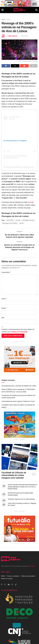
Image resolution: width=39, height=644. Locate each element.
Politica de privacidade (28, 576)
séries (22, 223)
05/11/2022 (24, 36)
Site (3, 318)
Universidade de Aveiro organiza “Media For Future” (18, 401)
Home (3, 19)
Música (9, 19)
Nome (4, 299)
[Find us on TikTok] (16, 585)
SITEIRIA (32, 566)
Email (4, 308)
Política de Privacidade (19, 332)
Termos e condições (13, 576)
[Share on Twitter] (15, 66)
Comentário (6, 272)
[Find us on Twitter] (5, 585)
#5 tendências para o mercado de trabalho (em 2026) (19, 386)
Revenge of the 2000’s (10, 223)
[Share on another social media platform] (33, 66)
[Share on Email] (24, 66)
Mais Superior (13, 36)
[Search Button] (36, 10)
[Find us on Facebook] (2, 585)
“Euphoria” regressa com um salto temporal (21, 499)
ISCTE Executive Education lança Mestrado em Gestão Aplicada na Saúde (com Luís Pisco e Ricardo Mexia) (23, 487)
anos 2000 (10, 220)
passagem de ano (28, 220)
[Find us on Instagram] (12, 585)
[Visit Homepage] (19, 10)
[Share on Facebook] (6, 66)
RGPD (3, 576)
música (18, 220)
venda (31, 202)
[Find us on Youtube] (9, 585)
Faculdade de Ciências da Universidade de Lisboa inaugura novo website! (14, 475)
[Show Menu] (3, 10)
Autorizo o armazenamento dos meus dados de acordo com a (18, 330)
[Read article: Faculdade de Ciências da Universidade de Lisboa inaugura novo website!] (19, 457)
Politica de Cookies (7, 579)
